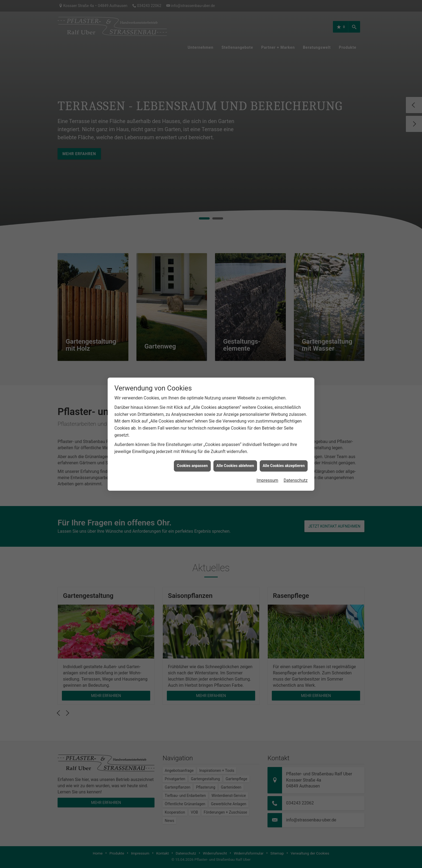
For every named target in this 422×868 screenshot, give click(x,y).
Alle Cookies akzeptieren (284, 466)
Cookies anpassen (192, 466)
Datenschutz (296, 480)
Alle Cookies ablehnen (235, 466)
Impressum (267, 480)
